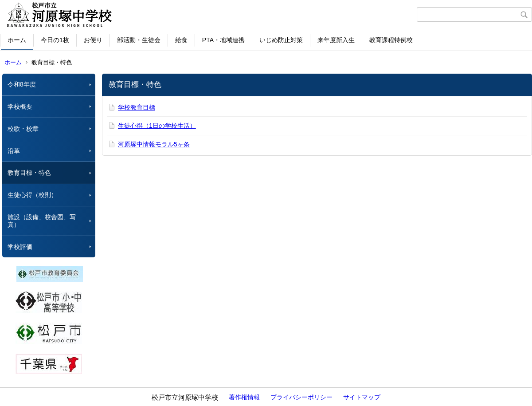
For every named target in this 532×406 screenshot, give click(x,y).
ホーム (17, 40)
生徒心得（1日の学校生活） (157, 126)
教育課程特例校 (391, 40)
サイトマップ (362, 397)
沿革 (14, 151)
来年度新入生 (336, 40)
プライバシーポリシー (301, 397)
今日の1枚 (55, 40)
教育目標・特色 (29, 173)
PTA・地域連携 (223, 40)
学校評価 (20, 247)
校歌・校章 (23, 129)
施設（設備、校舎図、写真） (42, 221)
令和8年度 (22, 84)
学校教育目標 (137, 107)
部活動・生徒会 (139, 40)
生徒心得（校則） (32, 195)
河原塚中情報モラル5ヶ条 (154, 144)
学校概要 (20, 106)
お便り (93, 40)
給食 (181, 40)
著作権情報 (244, 397)
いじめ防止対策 (281, 40)
